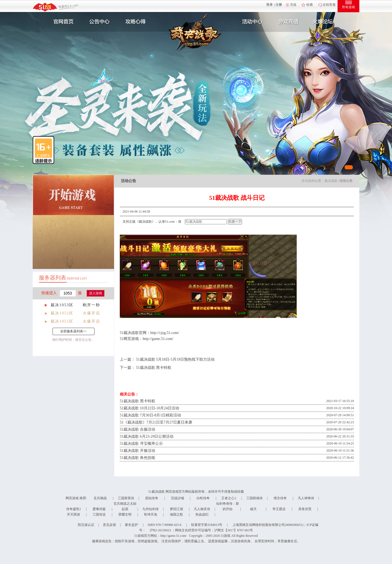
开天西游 (73, 514)
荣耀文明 (125, 514)
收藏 (310, 5)
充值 (293, 5)
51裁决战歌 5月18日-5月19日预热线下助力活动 (175, 359)
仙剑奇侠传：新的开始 (228, 506)
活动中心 (251, 22)
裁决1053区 (62, 305)
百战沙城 (177, 498)
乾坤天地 (151, 514)
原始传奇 (152, 498)
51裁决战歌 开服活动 (137, 451)
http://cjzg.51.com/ (165, 333)
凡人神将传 (306, 498)
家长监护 (131, 525)
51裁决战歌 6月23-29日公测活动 (147, 436)
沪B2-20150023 (160, 530)
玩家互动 (326, 22)
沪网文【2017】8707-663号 (234, 530)
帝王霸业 (279, 509)
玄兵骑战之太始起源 (125, 506)
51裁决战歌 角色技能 (137, 458)
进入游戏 (96, 293)
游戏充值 (288, 22)
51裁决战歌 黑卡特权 (154, 368)
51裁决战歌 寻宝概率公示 (141, 444)
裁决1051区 (62, 321)
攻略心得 (136, 22)
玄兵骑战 (100, 498)
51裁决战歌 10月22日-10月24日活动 (149, 408)
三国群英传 (126, 498)
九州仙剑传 (151, 509)
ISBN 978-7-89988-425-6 (164, 525)
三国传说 (99, 514)
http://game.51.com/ (158, 339)
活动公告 (346, 181)
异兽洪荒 (305, 509)
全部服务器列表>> (73, 331)
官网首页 (62, 22)
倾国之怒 (176, 514)
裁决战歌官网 (135, 333)
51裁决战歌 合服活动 (137, 429)
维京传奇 (280, 498)
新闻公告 (99, 22)
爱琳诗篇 (99, 509)
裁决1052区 (62, 313)
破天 (253, 509)
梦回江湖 (176, 509)
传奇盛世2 (73, 509)
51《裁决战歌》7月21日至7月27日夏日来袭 (156, 422)
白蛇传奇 (203, 498)
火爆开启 (91, 313)
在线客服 (329, 5)
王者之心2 (229, 498)
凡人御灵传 (202, 509)
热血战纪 (202, 514)
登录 (269, 5)
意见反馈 (109, 525)
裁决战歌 (331, 181)
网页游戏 (72, 498)
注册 (279, 5)
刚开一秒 (91, 305)
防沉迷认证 (86, 525)
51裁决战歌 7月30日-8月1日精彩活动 (150, 415)
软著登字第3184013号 (207, 525)
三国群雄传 (255, 498)
